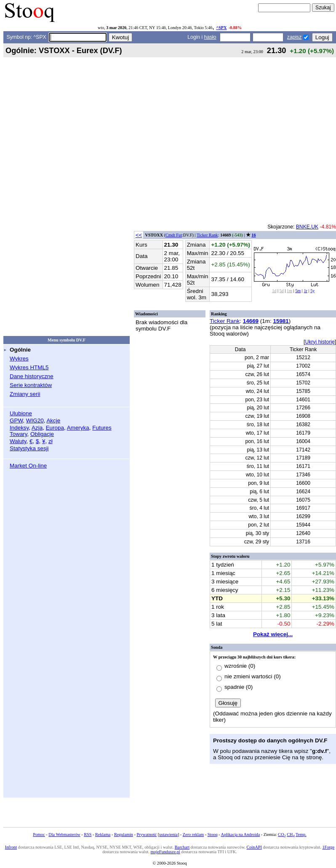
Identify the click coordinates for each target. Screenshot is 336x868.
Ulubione (21, 413)
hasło (210, 37)
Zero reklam (193, 834)
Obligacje (42, 434)
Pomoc (39, 834)
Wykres (19, 359)
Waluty (18, 441)
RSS (88, 834)
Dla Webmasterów (64, 834)
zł (51, 441)
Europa (55, 428)
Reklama (103, 834)
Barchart (182, 847)
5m (298, 291)
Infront (11, 847)
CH (291, 834)
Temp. (301, 834)
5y (312, 291)
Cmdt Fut (174, 235)
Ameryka (78, 428)
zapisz (294, 37)
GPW (16, 421)
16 (253, 235)
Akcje (53, 421)
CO (282, 834)
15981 (281, 321)
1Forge (328, 847)
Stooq (213, 834)
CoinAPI (254, 847)
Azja (37, 428)
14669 (251, 321)
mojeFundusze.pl (165, 852)
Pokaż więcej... (273, 634)
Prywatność (147, 834)
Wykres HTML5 (29, 367)
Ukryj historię (320, 342)
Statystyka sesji (29, 448)
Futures (102, 428)
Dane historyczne (32, 376)
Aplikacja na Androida (241, 834)
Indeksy (19, 428)
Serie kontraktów (31, 385)
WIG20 (35, 421)
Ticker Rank (207, 235)
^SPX (221, 28)
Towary (19, 434)
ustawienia (168, 834)
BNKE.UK (307, 227)
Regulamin (124, 834)
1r (305, 291)
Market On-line (28, 466)
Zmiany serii (25, 394)
